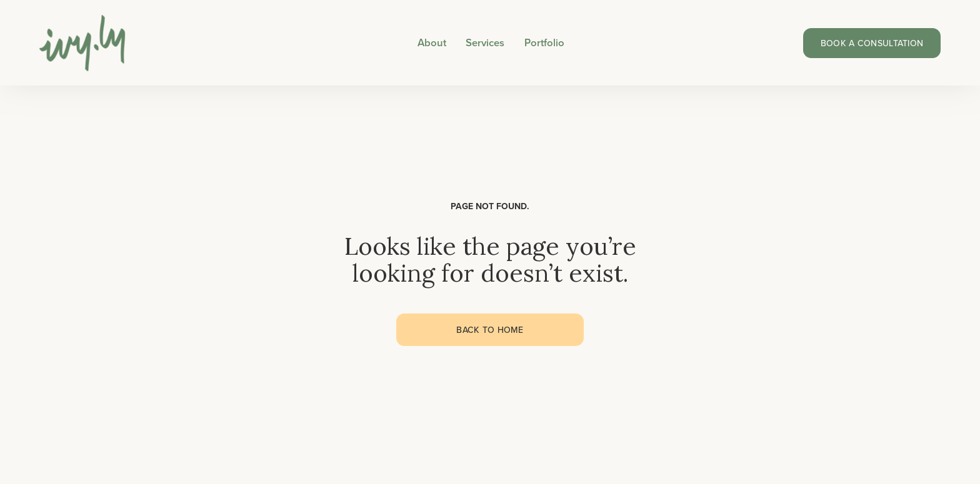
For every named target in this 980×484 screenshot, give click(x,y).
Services (485, 42)
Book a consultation (872, 43)
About (432, 42)
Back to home (490, 330)
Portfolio (544, 42)
